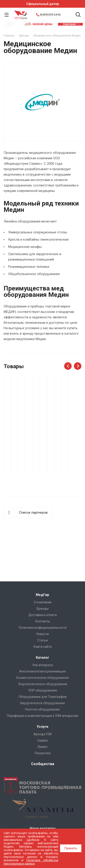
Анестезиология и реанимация (42, 671)
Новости (42, 634)
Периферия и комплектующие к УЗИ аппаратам (43, 716)
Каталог (42, 658)
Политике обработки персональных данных (31, 862)
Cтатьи (42, 640)
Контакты (43, 621)
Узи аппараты (43, 665)
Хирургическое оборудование (42, 703)
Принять (71, 848)
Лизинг (42, 747)
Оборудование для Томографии (43, 697)
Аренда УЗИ (43, 734)
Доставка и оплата (42, 615)
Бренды (43, 609)
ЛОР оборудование (43, 690)
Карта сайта (43, 647)
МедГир (42, 595)
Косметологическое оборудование (43, 678)
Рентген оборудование (42, 709)
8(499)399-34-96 (50, 15)
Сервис (43, 740)
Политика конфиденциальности (43, 628)
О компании (43, 602)
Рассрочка (43, 753)
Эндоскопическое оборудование (43, 684)
